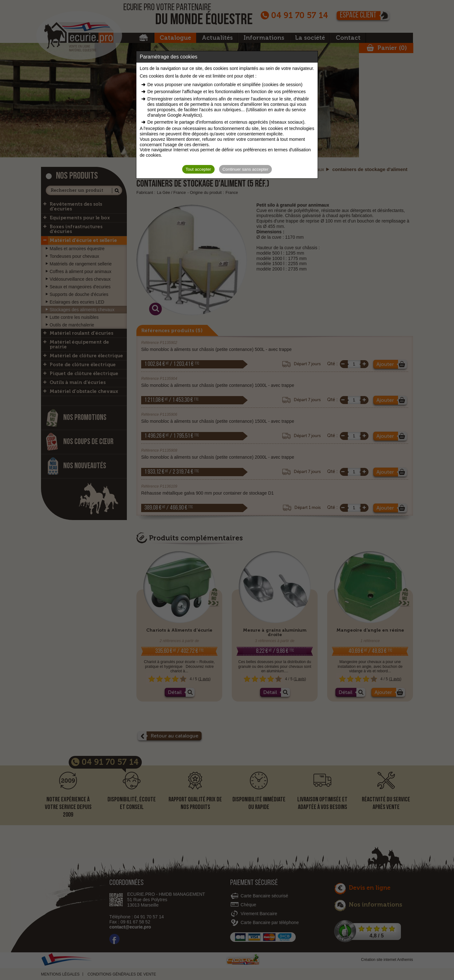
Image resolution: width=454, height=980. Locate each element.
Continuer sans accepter (245, 169)
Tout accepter (198, 169)
